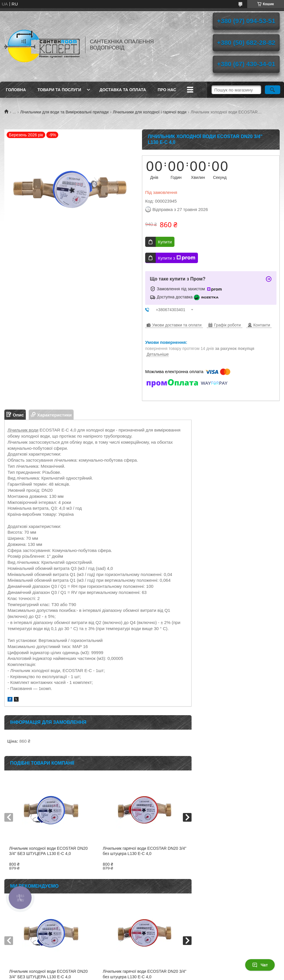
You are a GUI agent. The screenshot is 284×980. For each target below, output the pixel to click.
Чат (260, 965)
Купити (165, 242)
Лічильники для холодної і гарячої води (150, 112)
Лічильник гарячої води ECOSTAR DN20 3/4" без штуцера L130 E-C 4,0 (145, 851)
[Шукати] (273, 90)
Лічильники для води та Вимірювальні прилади (64, 112)
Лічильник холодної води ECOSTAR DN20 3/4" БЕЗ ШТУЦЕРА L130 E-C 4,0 (49, 851)
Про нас (167, 90)
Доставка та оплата (123, 90)
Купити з (177, 258)
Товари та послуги (59, 90)
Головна (16, 90)
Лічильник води (23, 430)
